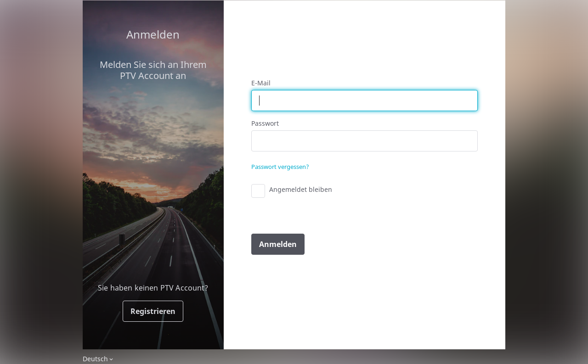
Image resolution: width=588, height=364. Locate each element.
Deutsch (95, 359)
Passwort (265, 123)
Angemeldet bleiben (301, 189)
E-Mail (261, 83)
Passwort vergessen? (280, 167)
